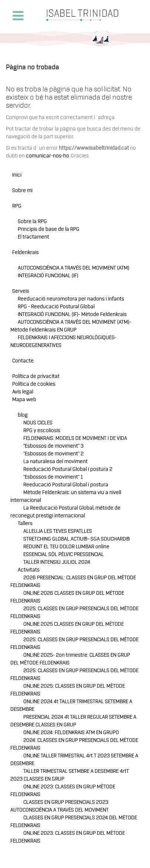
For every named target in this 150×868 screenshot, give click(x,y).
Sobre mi (22, 190)
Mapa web (24, 400)
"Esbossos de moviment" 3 (53, 446)
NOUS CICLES (38, 423)
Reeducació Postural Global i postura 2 (68, 469)
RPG (17, 206)
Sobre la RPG (32, 221)
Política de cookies (34, 384)
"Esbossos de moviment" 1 (53, 477)
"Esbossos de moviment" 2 (53, 454)
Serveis (21, 291)
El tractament (33, 237)
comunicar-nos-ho (47, 156)
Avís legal (23, 392)
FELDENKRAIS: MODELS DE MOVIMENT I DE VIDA (75, 438)
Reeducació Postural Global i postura (66, 485)
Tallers (25, 523)
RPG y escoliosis (42, 430)
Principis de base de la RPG (49, 229)
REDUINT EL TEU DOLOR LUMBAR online (66, 547)
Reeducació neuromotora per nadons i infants (71, 299)
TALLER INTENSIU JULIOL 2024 (57, 562)
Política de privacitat (36, 376)
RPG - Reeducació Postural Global (56, 307)
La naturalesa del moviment (55, 461)
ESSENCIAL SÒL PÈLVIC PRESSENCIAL (64, 554)
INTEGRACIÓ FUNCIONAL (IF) (48, 276)
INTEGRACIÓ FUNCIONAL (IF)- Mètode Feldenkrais (72, 314)
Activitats (29, 570)
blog (23, 415)
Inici (17, 175)
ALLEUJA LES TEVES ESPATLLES (58, 531)
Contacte (23, 361)
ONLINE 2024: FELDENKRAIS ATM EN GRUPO (71, 732)
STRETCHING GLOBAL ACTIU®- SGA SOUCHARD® (77, 539)
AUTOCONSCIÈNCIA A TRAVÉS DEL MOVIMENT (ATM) (74, 268)
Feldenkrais (25, 252)
